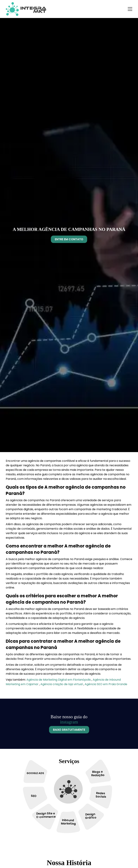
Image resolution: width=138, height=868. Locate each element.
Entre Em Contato (69, 239)
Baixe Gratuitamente (69, 730)
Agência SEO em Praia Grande (106, 684)
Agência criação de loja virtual (62, 684)
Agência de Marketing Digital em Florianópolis (59, 680)
